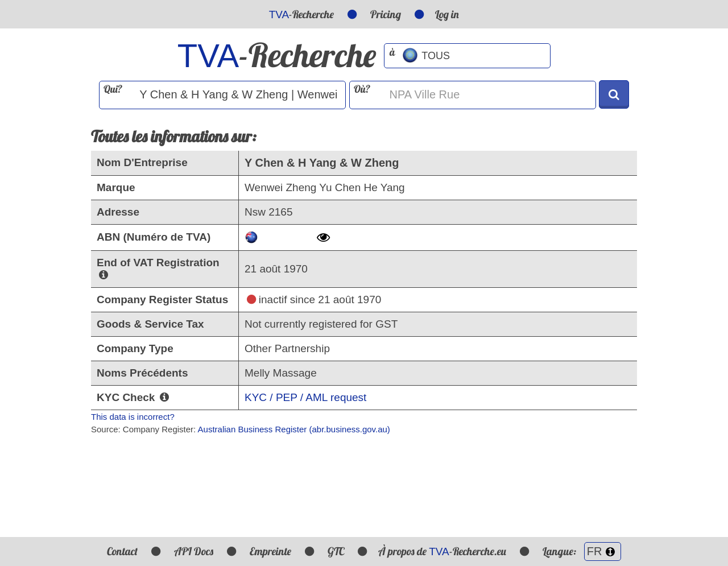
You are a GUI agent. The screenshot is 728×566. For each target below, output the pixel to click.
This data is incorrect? (133, 417)
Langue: (582, 551)
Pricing (386, 14)
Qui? (113, 89)
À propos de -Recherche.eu (442, 551)
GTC (336, 551)
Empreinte (270, 551)
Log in (447, 14)
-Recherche (302, 14)
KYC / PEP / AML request (305, 397)
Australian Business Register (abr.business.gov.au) (294, 429)
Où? (362, 89)
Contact (122, 551)
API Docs (194, 551)
